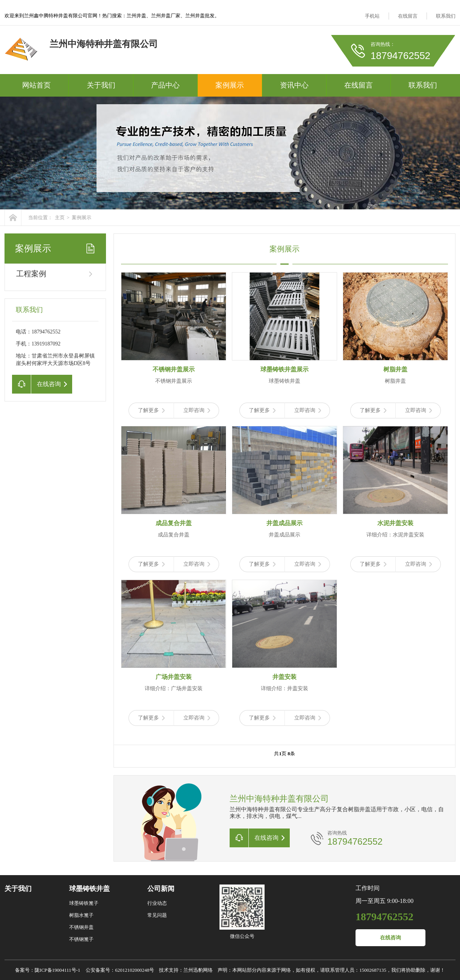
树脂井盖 (395, 369)
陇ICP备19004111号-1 (57, 970)
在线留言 (408, 16)
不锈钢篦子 (81, 939)
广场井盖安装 (174, 677)
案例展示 (230, 85)
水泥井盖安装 (395, 523)
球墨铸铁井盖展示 (284, 369)
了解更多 (151, 410)
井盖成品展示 (284, 523)
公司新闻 (161, 889)
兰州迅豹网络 (198, 970)
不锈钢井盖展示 (174, 369)
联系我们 (446, 16)
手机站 (372, 16)
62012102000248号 (135, 970)
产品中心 (165, 85)
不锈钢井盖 (81, 927)
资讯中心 (294, 85)
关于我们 (101, 85)
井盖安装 (284, 677)
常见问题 (157, 915)
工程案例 (31, 274)
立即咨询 (197, 410)
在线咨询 (390, 938)
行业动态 (157, 903)
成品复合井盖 (174, 523)
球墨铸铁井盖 (89, 889)
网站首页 (36, 85)
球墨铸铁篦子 (84, 903)
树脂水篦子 (81, 915)
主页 (60, 217)
